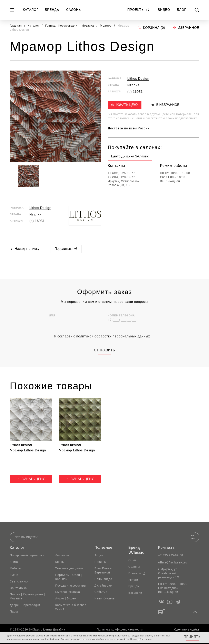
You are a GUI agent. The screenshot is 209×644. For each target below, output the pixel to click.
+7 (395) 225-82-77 (121, 173)
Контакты (167, 548)
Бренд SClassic (136, 550)
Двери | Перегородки (25, 605)
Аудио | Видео (66, 598)
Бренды (52, 10)
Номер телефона (121, 323)
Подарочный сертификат (28, 555)
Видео (164, 10)
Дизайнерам (103, 586)
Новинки (101, 562)
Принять (192, 637)
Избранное (186, 28)
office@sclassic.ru (173, 562)
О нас (133, 560)
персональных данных (131, 344)
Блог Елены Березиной (103, 570)
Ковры (60, 562)
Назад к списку (25, 249)
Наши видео (103, 579)
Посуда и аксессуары (71, 586)
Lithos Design (40, 208)
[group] (130, 157)
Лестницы (62, 555)
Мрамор (106, 26)
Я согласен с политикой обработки (102, 344)
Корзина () (152, 28)
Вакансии (135, 593)
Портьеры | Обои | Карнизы (69, 577)
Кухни (14, 575)
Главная (16, 26)
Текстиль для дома (69, 568)
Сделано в (187, 629)
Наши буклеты (105, 598)
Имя (52, 323)
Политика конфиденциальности (120, 629)
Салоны (74, 10)
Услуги (133, 580)
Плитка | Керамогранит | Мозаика (70, 26)
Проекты (138, 10)
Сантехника (18, 588)
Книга (14, 562)
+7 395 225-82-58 (171, 555)
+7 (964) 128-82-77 (121, 177)
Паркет (15, 611)
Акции (99, 555)
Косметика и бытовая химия (71, 607)
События (101, 592)
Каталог (31, 10)
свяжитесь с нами (130, 118)
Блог (182, 10)
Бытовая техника (68, 592)
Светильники (19, 581)
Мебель (15, 568)
